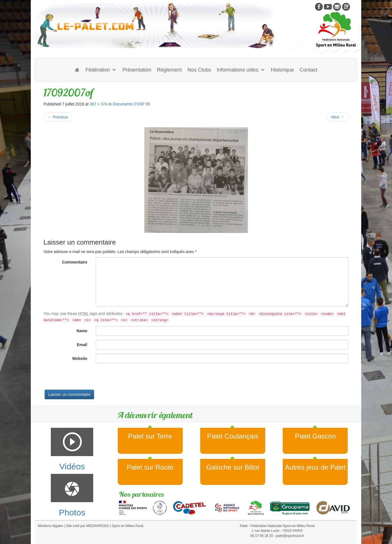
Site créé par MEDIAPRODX (88, 526)
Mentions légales (51, 526)
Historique (282, 70)
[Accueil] (77, 70)
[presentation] (86, 379)
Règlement (169, 70)
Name (82, 331)
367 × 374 (98, 104)
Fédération (101, 70)
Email (82, 345)
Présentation (137, 70)
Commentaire (75, 262)
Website (80, 359)
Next (338, 117)
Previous (58, 117)
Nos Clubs (199, 70)
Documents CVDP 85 (131, 104)
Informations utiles (241, 70)
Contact (309, 70)
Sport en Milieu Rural (128, 526)
